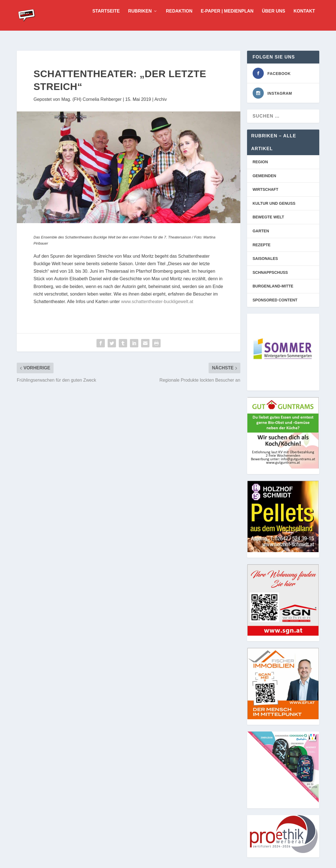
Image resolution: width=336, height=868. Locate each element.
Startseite (106, 19)
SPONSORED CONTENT (275, 299)
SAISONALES (265, 258)
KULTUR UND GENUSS (274, 203)
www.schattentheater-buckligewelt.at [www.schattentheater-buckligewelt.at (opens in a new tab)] (157, 301)
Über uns (274, 19)
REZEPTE (262, 244)
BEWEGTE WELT (268, 216)
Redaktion (179, 19)
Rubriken (140, 19)
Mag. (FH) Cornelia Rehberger (91, 99)
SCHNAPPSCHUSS (270, 272)
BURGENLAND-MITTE (273, 286)
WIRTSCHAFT (266, 189)
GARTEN (261, 230)
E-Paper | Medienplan (227, 19)
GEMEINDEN (264, 175)
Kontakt (304, 19)
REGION (260, 161)
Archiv (161, 99)
